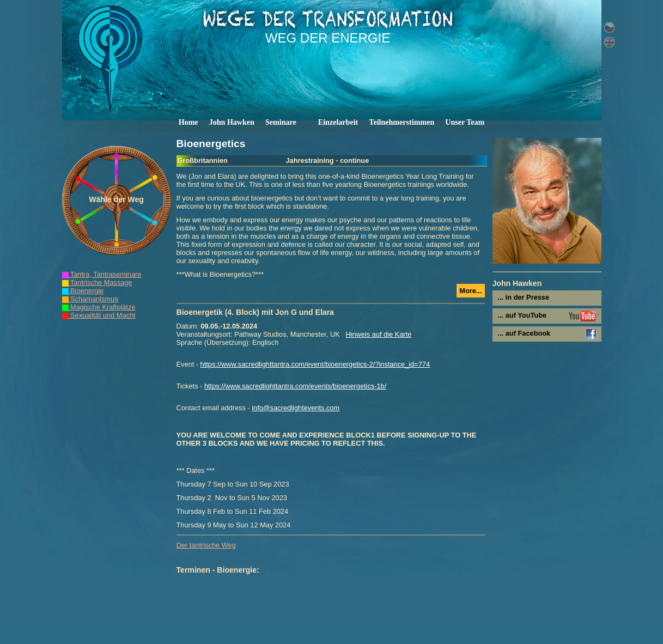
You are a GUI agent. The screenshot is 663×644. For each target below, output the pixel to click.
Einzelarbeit (338, 122)
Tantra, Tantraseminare (102, 274)
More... (470, 291)
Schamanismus (90, 299)
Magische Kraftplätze (99, 307)
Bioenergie (83, 291)
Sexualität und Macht (99, 315)
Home (188, 122)
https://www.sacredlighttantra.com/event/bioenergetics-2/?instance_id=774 (315, 364)
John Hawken (232, 122)
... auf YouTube (522, 315)
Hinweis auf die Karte (378, 334)
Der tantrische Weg (206, 545)
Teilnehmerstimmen (402, 122)
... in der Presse (524, 297)
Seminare (281, 122)
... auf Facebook (524, 333)
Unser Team (465, 122)
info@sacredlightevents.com (296, 408)
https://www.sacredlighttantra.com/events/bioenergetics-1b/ (295, 386)
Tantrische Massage (97, 282)
